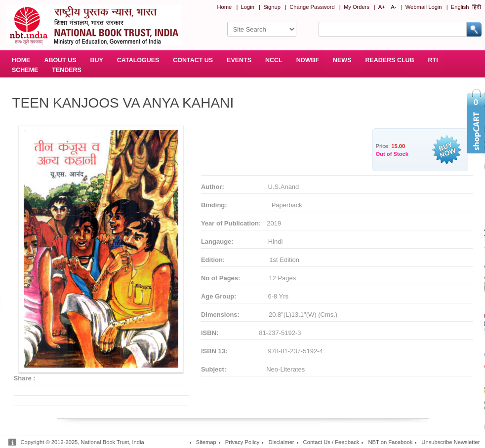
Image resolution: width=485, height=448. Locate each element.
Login (248, 7)
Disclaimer (281, 442)
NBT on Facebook (390, 442)
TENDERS (67, 70)
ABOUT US (60, 60)
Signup (272, 7)
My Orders (357, 7)
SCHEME (25, 70)
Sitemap (206, 442)
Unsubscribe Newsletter (450, 442)
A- (393, 7)
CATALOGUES (138, 60)
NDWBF (308, 60)
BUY (97, 60)
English (460, 7)
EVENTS (239, 60)
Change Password (312, 7)
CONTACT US (193, 60)
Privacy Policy (242, 442)
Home (224, 7)
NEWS (342, 60)
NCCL (274, 60)
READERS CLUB (389, 60)
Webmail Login (424, 7)
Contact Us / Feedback (331, 442)
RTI (433, 60)
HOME (21, 60)
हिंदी (477, 7)
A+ (382, 7)
